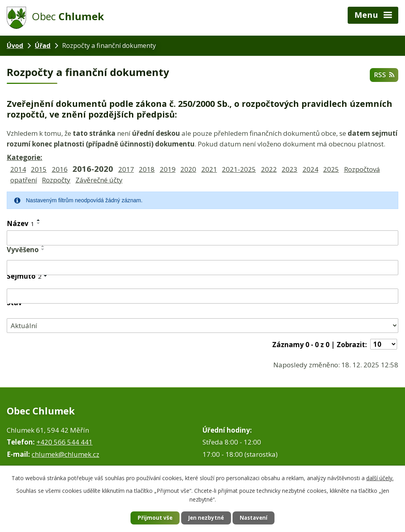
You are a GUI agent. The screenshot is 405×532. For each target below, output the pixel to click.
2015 (39, 169)
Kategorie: (25, 157)
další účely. (380, 477)
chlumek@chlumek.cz (65, 454)
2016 (60, 169)
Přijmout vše (151, 518)
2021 (209, 169)
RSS (384, 75)
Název (21, 223)
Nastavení (257, 518)
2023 (290, 169)
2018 (147, 169)
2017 (126, 169)
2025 (331, 169)
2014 (18, 169)
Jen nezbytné (206, 518)
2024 (310, 169)
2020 (188, 169)
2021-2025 (239, 169)
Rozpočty (56, 180)
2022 (269, 169)
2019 (168, 169)
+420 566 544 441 (64, 442)
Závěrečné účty (99, 180)
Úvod (15, 46)
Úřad (43, 46)
